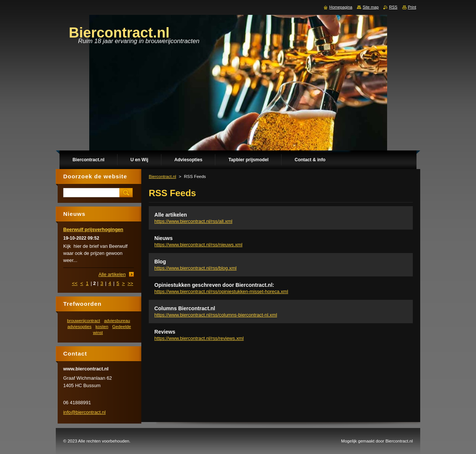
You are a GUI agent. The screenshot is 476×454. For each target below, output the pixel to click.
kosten (102, 326)
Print (412, 7)
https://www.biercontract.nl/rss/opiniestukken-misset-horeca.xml (221, 291)
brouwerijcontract (83, 320)
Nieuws (163, 238)
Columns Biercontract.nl (185, 308)
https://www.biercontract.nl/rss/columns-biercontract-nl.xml (216, 315)
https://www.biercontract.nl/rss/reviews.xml (199, 338)
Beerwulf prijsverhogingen (93, 229)
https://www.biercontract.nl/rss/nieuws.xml (198, 245)
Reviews (165, 332)
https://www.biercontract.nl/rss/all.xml (193, 221)
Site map (371, 7)
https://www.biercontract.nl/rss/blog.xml (195, 268)
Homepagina (341, 7)
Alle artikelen (171, 215)
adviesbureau (117, 320)
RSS (393, 7)
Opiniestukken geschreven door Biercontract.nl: (214, 285)
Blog (160, 262)
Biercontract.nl (163, 176)
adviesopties (79, 326)
